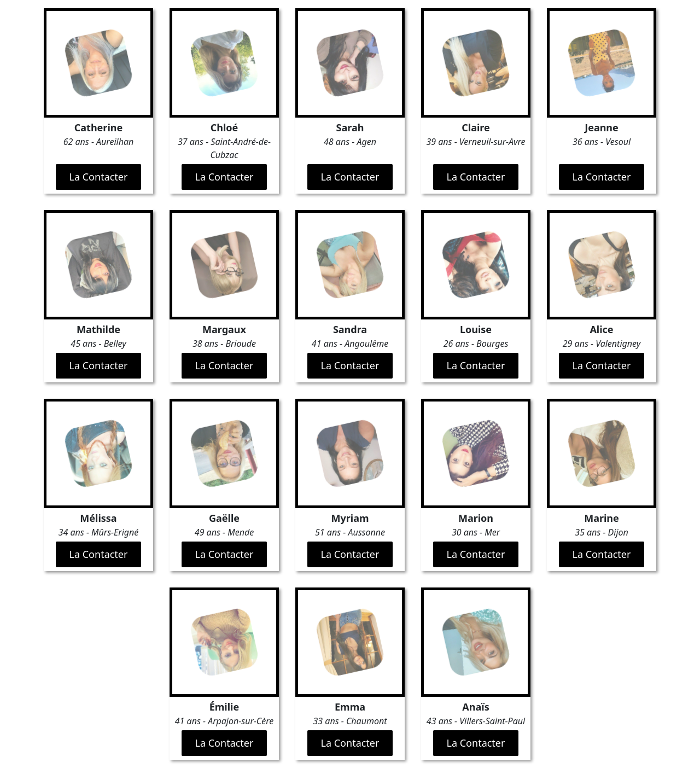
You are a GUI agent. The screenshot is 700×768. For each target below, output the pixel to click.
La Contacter (99, 177)
